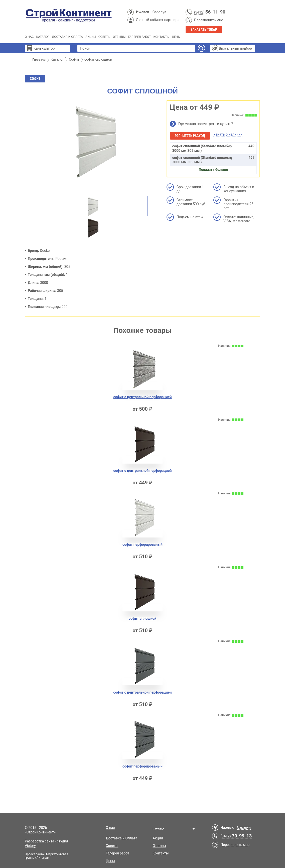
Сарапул (159, 12)
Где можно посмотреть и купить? (206, 124)
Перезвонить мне (209, 20)
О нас (29, 37)
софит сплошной (142, 618)
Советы (104, 37)
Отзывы (119, 37)
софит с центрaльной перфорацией (142, 692)
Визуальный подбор (235, 48)
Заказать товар (204, 30)
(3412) (199, 12)
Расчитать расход (190, 136)
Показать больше (213, 170)
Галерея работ (139, 37)
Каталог (43, 37)
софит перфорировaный (142, 766)
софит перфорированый (142, 545)
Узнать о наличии (228, 134)
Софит (35, 79)
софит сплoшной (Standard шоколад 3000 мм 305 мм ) (213, 160)
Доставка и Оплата (67, 37)
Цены (176, 37)
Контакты (161, 37)
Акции (91, 37)
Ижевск (142, 12)
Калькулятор (44, 48)
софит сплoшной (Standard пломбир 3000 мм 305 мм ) (213, 148)
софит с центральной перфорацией (142, 397)
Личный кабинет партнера (158, 20)
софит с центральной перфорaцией (142, 471)
